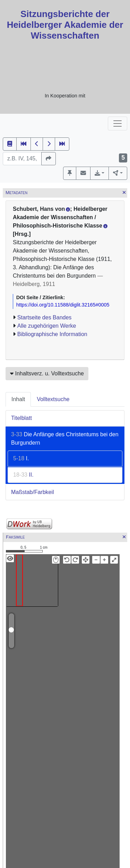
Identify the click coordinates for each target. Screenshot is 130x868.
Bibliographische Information (52, 334)
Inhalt (18, 399)
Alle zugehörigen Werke (47, 326)
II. (23, 475)
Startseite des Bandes (45, 317)
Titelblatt (21, 418)
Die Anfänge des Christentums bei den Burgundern (65, 439)
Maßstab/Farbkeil (33, 492)
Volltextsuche (53, 399)
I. (21, 458)
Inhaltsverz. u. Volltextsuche (47, 373)
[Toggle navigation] (118, 124)
